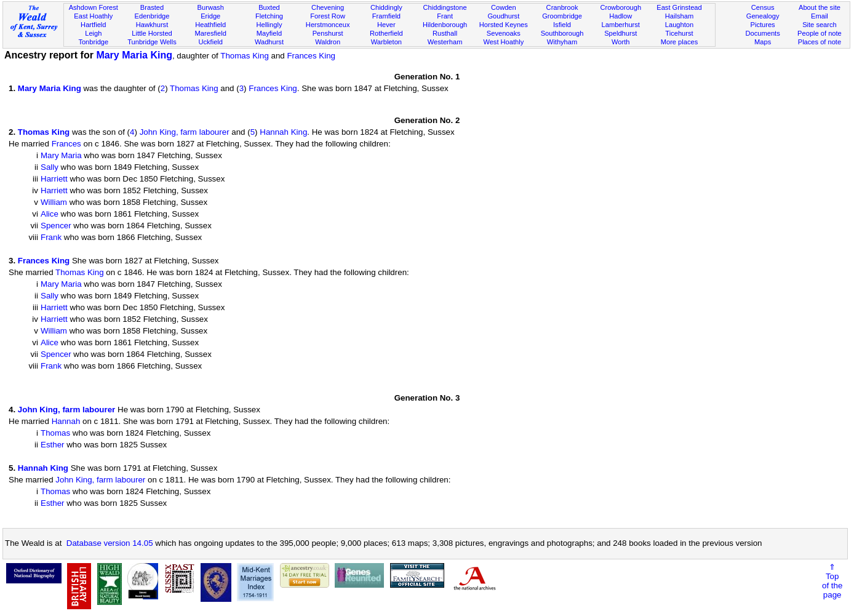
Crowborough (621, 7)
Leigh (93, 33)
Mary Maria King (134, 55)
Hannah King (283, 132)
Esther (53, 445)
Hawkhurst (152, 25)
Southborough (562, 33)
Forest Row (328, 16)
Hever (386, 25)
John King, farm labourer (185, 132)
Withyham (562, 42)
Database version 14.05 (110, 543)
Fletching (269, 16)
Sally (50, 167)
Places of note (820, 42)
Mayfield (269, 33)
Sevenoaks (504, 33)
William (54, 202)
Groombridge (562, 16)
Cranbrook (562, 7)
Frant (445, 16)
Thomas (55, 433)
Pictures (763, 25)
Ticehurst (679, 33)
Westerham (445, 42)
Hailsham (679, 16)
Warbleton (386, 42)
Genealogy (763, 16)
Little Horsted (152, 33)
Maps (763, 42)
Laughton (679, 25)
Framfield (386, 16)
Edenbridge (152, 16)
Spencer (56, 226)
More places (680, 42)
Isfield (562, 25)
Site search (820, 25)
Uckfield (210, 42)
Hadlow (621, 16)
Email (820, 16)
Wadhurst (269, 42)
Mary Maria (61, 155)
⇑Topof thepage (832, 581)
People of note (820, 33)
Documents (763, 33)
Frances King (311, 56)
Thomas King (245, 56)
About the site (820, 7)
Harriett (54, 179)
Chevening (328, 7)
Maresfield (211, 33)
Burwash (211, 7)
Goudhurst (503, 16)
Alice (50, 214)
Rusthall (445, 33)
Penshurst (328, 33)
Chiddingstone (445, 7)
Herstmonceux (328, 25)
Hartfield (93, 25)
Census (763, 7)
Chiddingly (386, 7)
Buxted (269, 7)
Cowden (504, 7)
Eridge (210, 16)
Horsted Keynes (504, 25)
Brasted (152, 7)
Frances (66, 144)
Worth (621, 42)
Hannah (66, 421)
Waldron (328, 42)
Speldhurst (621, 33)
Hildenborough (445, 25)
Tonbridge (93, 42)
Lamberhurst (621, 25)
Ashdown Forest (94, 7)
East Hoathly (93, 16)
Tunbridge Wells (152, 42)
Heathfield (210, 25)
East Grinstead (679, 7)
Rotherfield (386, 33)
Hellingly (269, 25)
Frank (51, 237)
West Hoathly (503, 42)
